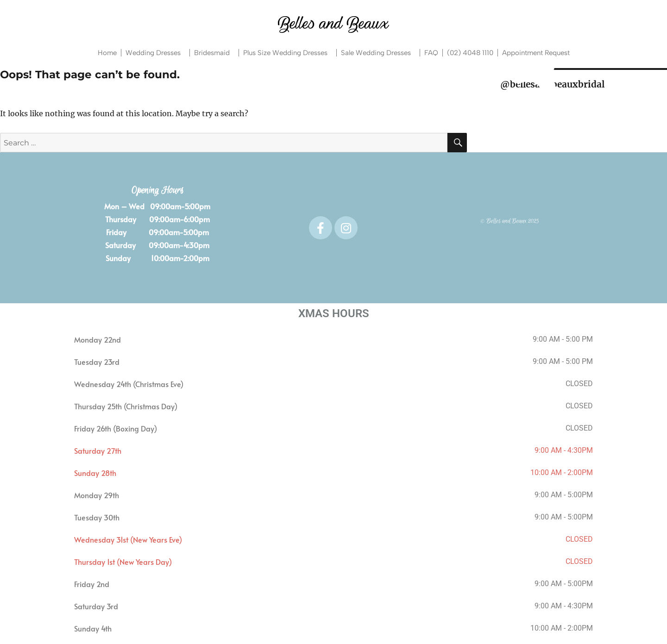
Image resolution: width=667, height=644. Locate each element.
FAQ (431, 53)
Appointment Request (536, 53)
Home (107, 53)
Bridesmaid (214, 53)
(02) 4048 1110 (470, 53)
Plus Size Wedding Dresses (288, 53)
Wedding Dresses (155, 53)
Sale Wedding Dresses (378, 53)
